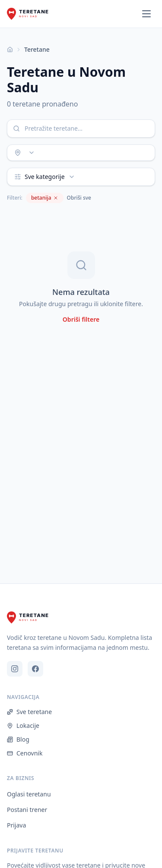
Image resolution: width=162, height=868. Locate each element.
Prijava (16, 825)
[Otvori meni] (146, 14)
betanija (45, 198)
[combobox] (81, 153)
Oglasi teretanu (29, 794)
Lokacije (23, 725)
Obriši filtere (81, 319)
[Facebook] (35, 669)
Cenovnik (25, 753)
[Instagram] (15, 669)
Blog (18, 739)
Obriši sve (79, 198)
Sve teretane (29, 712)
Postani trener (27, 810)
